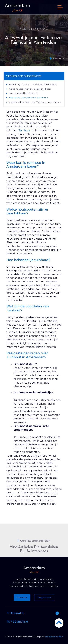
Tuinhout (58, 59)
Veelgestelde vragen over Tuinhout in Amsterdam (35, 102)
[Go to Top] (59, 622)
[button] (60, 8)
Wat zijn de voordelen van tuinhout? (28, 98)
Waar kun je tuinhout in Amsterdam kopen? (32, 84)
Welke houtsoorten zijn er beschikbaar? (30, 89)
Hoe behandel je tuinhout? (23, 93)
